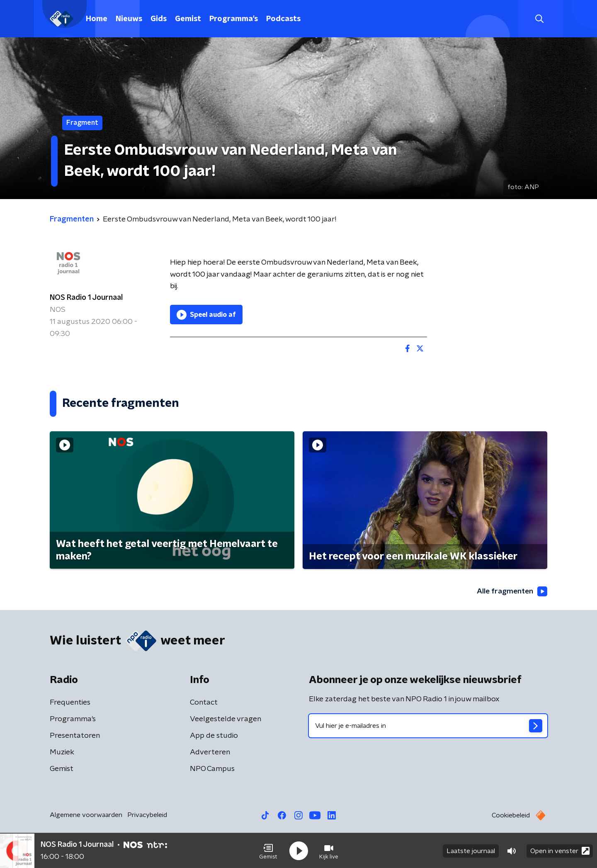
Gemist (188, 19)
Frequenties (70, 703)
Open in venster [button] (560, 850)
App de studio (214, 736)
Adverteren (210, 753)
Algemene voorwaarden (86, 815)
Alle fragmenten (511, 591)
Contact (204, 703)
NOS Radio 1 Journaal (86, 298)
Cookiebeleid (511, 816)
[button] (268, 851)
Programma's (234, 19)
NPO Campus (212, 769)
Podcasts (283, 19)
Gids (159, 19)
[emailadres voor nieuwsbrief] (428, 726)
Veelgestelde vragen (226, 720)
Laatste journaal (471, 851)
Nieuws (129, 19)
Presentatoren (75, 736)
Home (97, 19)
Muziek (62, 753)
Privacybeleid (147, 815)
